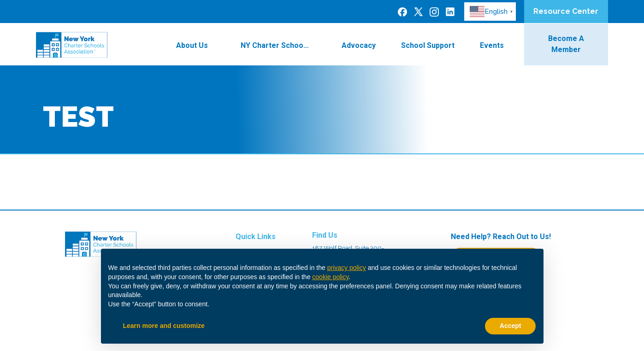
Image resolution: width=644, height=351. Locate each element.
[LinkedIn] (450, 11)
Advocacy (359, 45)
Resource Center (566, 11)
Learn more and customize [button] (164, 326)
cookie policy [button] (330, 277)
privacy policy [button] (347, 268)
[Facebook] (402, 12)
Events (497, 45)
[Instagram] (434, 12)
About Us (198, 45)
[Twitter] (418, 11)
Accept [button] (511, 326)
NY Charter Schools (280, 45)
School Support (428, 45)
